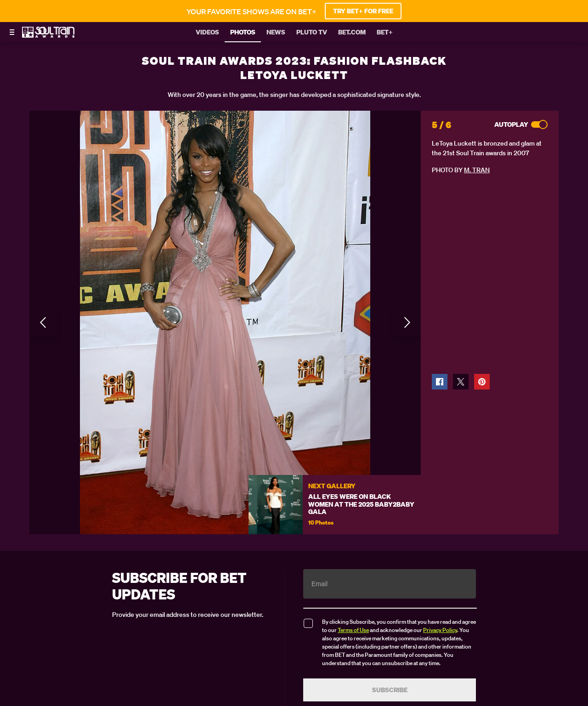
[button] (440, 382)
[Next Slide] (407, 322)
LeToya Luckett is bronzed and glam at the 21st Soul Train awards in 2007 (487, 148)
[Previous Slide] (43, 322)
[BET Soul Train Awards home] (48, 35)
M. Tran (477, 170)
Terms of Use (353, 630)
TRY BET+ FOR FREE (363, 11)
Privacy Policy (440, 630)
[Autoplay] (539, 124)
